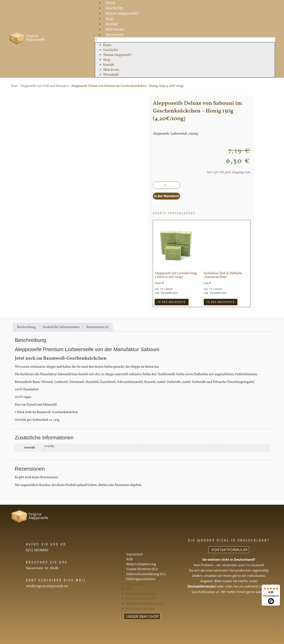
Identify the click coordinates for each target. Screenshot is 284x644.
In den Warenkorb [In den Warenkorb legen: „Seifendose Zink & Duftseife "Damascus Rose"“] (221, 302)
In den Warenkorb (166, 196)
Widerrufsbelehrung (141, 564)
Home (107, 45)
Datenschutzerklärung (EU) (146, 574)
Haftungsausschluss (141, 579)
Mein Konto (115, 29)
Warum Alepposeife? (122, 13)
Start (14, 86)
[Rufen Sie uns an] (19, 544)
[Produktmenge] (166, 185)
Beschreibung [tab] (26, 327)
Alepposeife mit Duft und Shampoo (44, 86)
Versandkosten (169, 293)
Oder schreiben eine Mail (56, 580)
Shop (110, 19)
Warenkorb (114, 35)
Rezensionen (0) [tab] (97, 327)
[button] (185, 40)
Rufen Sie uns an (46, 544)
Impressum (135, 554)
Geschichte (114, 8)
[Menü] (278, 587)
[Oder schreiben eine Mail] (19, 580)
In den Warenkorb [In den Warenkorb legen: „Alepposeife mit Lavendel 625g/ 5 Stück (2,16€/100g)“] (172, 302)
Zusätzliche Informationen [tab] (61, 327)
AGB (130, 559)
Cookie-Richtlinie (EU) (142, 569)
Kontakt (112, 24)
